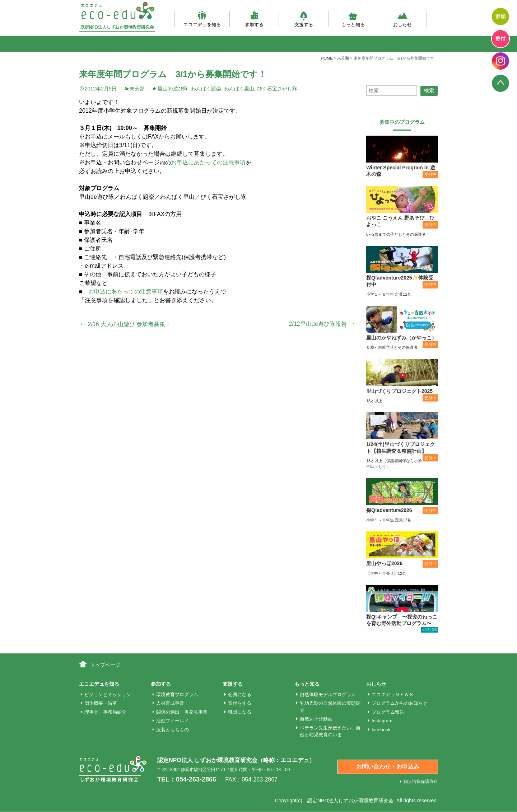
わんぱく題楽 (206, 89)
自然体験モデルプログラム (328, 694)
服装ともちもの (173, 730)
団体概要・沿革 (101, 703)
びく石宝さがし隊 (277, 89)
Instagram (382, 721)
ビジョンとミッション (108, 694)
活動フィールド (173, 721)
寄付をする (240, 703)
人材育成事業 (170, 703)
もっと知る (353, 19)
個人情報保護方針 (421, 782)
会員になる (240, 694)
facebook (381, 730)
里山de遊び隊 (173, 89)
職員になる (240, 712)
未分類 (137, 89)
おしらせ (402, 19)
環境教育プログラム (177, 694)
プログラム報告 (388, 712)
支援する (304, 19)
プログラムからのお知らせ (400, 703)
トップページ (105, 665)
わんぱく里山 (239, 89)
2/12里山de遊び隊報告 (322, 324)
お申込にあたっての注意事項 (208, 162)
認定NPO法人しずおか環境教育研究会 (350, 801)
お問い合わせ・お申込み (388, 767)
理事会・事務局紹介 (105, 712)
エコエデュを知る (202, 19)
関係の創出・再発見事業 (182, 712)
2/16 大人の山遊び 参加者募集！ (125, 324)
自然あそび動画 (316, 719)
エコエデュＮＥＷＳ (393, 694)
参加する (254, 19)
